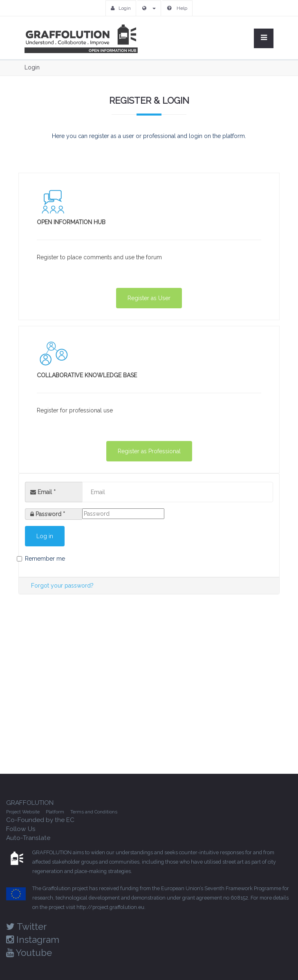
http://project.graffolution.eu (110, 907)
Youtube (29, 953)
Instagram (33, 940)
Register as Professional (149, 451)
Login (121, 8)
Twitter (26, 927)
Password (50, 514)
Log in (45, 536)
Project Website (23, 812)
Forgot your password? (62, 586)
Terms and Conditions (94, 812)
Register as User (149, 298)
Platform (55, 812)
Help (177, 8)
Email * (43, 492)
